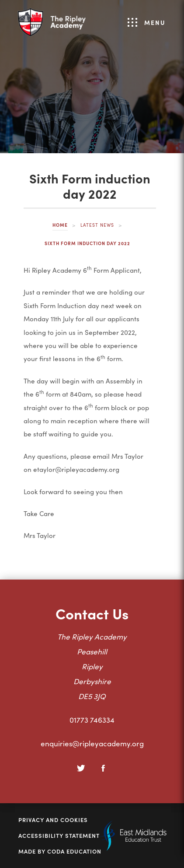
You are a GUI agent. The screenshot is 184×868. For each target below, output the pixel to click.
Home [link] (60, 225)
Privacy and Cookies (53, 820)
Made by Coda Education (60, 851)
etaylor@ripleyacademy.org (76, 469)
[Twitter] (81, 768)
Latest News (97, 225)
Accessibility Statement (59, 836)
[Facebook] (103, 768)
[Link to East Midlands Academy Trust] (133, 848)
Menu (147, 22)
